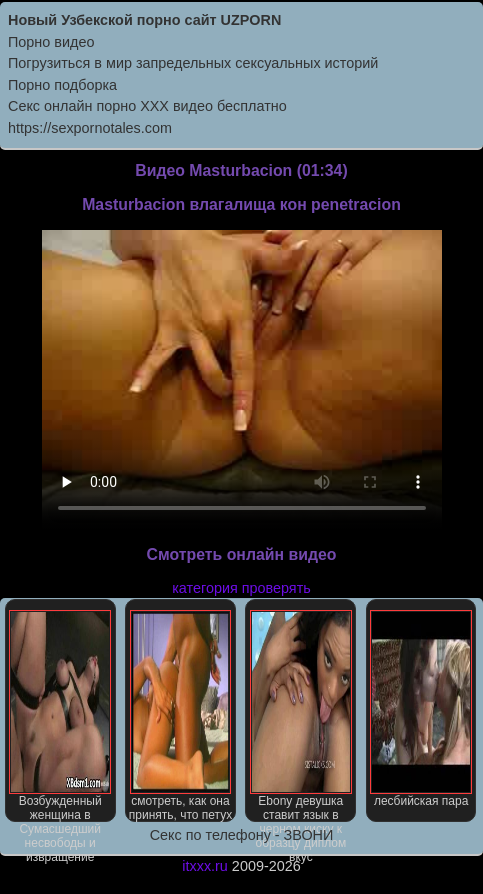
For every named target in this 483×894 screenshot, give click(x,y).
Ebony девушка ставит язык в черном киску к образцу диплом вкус (301, 716)
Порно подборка (62, 85)
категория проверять (241, 588)
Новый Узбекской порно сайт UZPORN (144, 20)
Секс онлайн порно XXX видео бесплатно (147, 106)
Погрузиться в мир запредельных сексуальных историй (193, 63)
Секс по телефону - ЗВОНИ (242, 835)
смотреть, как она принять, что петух (180, 716)
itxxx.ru (205, 866)
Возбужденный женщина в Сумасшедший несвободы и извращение (60, 716)
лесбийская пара (421, 709)
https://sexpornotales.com (90, 128)
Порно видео (51, 42)
